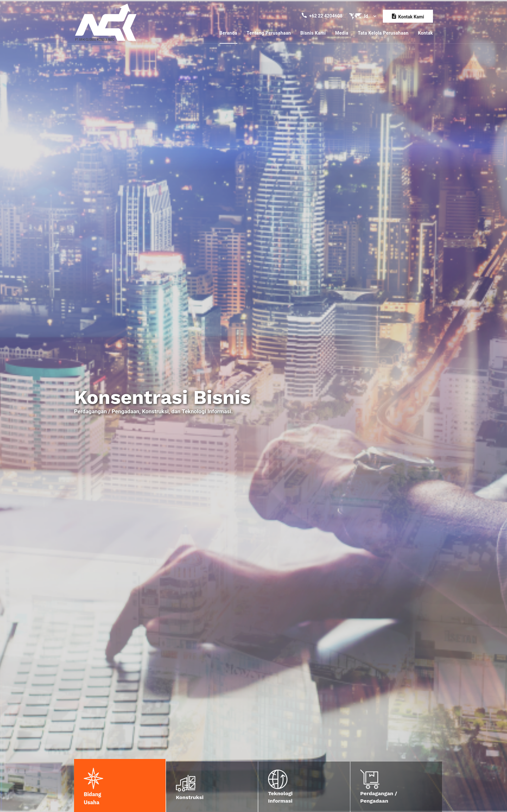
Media (342, 33)
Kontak (425, 33)
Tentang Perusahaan (269, 33)
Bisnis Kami (313, 33)
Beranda (228, 33)
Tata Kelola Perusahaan (383, 33)
